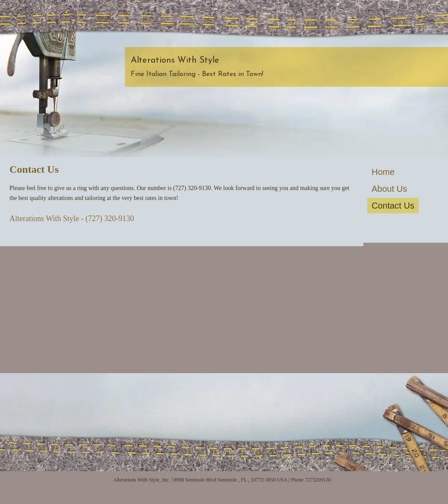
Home (383, 172)
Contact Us (393, 206)
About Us (389, 189)
